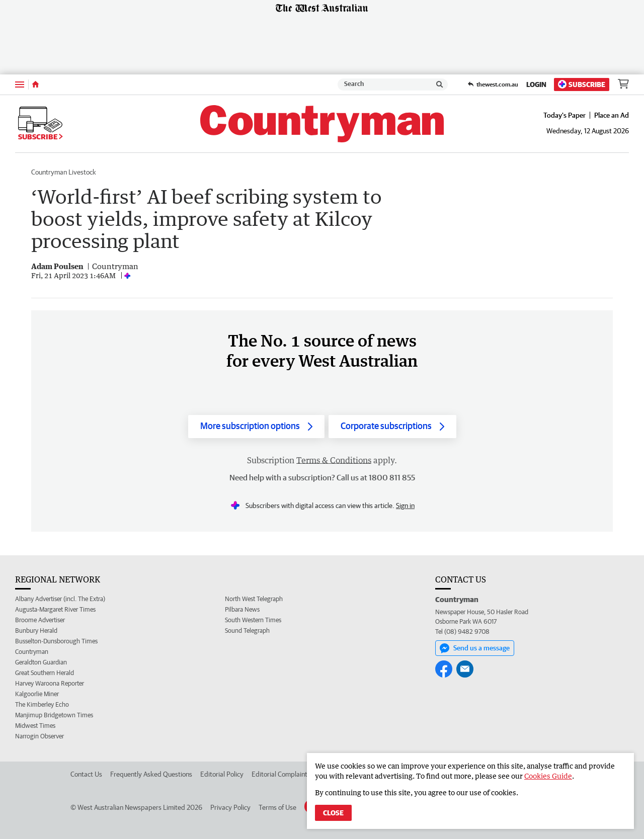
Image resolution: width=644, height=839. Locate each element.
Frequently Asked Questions (151, 774)
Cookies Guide (548, 776)
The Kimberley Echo (42, 704)
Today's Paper (565, 115)
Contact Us (86, 774)
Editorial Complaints (281, 774)
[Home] (35, 85)
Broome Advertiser (40, 620)
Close (333, 813)
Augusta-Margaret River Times (55, 609)
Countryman (32, 652)
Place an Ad (612, 115)
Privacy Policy (230, 807)
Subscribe (582, 84)
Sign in (405, 506)
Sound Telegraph (247, 631)
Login (536, 85)
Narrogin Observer (39, 736)
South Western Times (253, 620)
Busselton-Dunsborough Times (56, 641)
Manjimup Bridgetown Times (54, 715)
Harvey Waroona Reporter (50, 683)
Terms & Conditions (334, 460)
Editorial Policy (222, 774)
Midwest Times (35, 726)
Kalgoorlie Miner (37, 694)
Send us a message (475, 648)
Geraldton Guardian (41, 662)
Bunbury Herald (36, 631)
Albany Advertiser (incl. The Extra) (60, 599)
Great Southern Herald (45, 673)
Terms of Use (277, 807)
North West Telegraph (254, 599)
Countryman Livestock (64, 172)
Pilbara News (242, 609)
